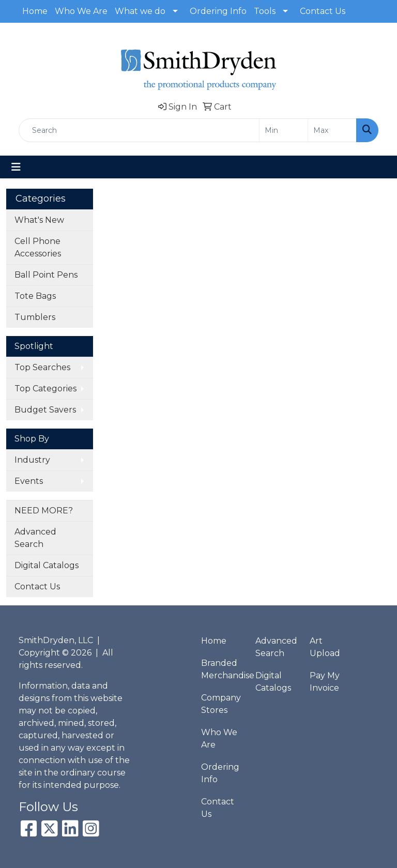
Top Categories (45, 389)
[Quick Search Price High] (332, 130)
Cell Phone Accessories (38, 247)
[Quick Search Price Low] (284, 130)
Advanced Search (35, 538)
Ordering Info (218, 11)
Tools (265, 11)
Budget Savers (45, 410)
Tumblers (35, 317)
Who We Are (81, 11)
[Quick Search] (139, 130)
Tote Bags (35, 296)
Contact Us (323, 11)
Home (35, 11)
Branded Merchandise (222, 669)
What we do (140, 11)
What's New (39, 220)
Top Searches (42, 367)
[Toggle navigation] (16, 167)
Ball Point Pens (46, 275)
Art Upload (325, 647)
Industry (32, 460)
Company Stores (221, 704)
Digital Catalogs (47, 565)
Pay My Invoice (325, 682)
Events (29, 481)
